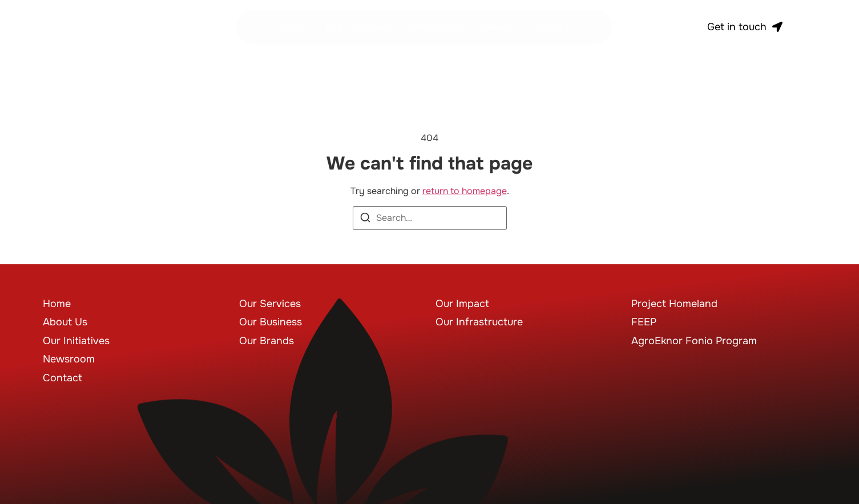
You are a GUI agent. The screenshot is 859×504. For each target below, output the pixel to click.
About (294, 27)
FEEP (644, 322)
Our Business (271, 322)
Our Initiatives (359, 27)
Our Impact (462, 304)
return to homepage (465, 191)
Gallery (496, 27)
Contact (549, 27)
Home (57, 304)
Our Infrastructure (479, 322)
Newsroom (436, 27)
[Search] (365, 219)
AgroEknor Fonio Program (694, 341)
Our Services (270, 304)
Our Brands (267, 341)
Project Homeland (674, 304)
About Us (65, 322)
